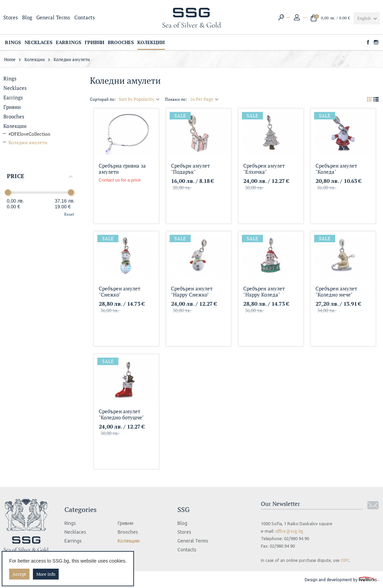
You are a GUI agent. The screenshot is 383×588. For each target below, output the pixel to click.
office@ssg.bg (289, 531)
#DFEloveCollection (29, 134)
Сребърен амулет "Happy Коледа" (264, 291)
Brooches (14, 116)
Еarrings (13, 97)
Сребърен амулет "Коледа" (336, 168)
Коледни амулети (28, 142)
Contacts (85, 17)
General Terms (53, 17)
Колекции (35, 59)
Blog (27, 17)
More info (46, 574)
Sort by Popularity (139, 99)
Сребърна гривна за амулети (122, 168)
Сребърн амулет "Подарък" (190, 168)
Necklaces (15, 88)
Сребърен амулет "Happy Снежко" (192, 291)
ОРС (345, 560)
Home (10, 59)
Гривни (12, 107)
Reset (69, 214)
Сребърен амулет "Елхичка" (264, 168)
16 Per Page (204, 99)
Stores (11, 17)
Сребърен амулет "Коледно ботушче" (121, 414)
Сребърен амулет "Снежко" (119, 291)
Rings (10, 78)
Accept (19, 574)
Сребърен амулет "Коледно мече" (336, 291)
